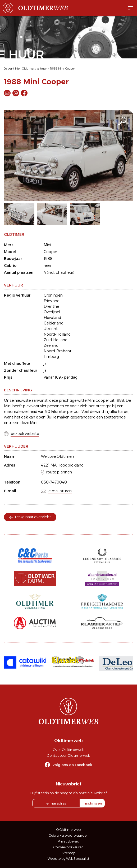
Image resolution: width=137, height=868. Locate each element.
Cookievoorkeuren (68, 847)
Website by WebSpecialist (68, 859)
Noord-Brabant (58, 351)
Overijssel (52, 312)
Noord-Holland (57, 334)
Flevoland (52, 318)
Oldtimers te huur (34, 69)
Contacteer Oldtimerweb (68, 755)
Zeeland (51, 345)
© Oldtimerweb (69, 830)
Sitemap (69, 853)
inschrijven (92, 803)
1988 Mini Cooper (62, 69)
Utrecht (51, 329)
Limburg (51, 357)
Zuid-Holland (56, 340)
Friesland (52, 301)
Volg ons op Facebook (72, 765)
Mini (47, 245)
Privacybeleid (68, 841)
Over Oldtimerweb (68, 750)
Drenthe (51, 306)
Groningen (53, 295)
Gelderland (54, 323)
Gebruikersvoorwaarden (69, 835)
